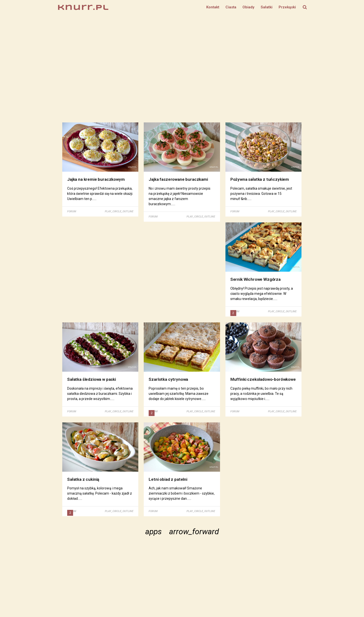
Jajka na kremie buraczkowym (96, 179)
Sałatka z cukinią (83, 479)
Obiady (248, 7)
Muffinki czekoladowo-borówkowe (263, 379)
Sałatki (267, 7)
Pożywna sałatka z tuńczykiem (260, 179)
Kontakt (213, 7)
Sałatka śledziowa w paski (92, 379)
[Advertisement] (182, 68)
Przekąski (287, 7)
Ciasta (231, 7)
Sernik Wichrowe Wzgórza (256, 279)
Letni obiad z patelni (168, 479)
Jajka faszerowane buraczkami (178, 179)
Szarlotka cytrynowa (169, 379)
